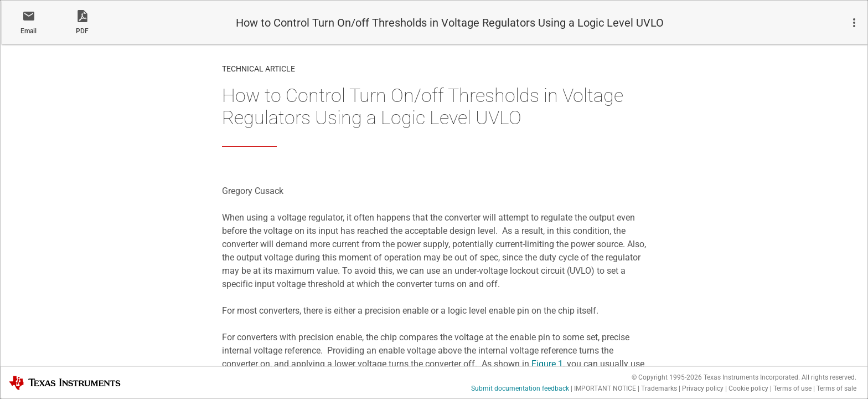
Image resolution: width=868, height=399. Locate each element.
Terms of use (792, 388)
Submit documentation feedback (520, 388)
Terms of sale (836, 388)
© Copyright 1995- (667, 377)
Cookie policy (748, 388)
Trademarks (659, 388)
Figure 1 (547, 364)
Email (29, 31)
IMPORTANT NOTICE (605, 388)
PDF (82, 31)
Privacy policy (703, 388)
